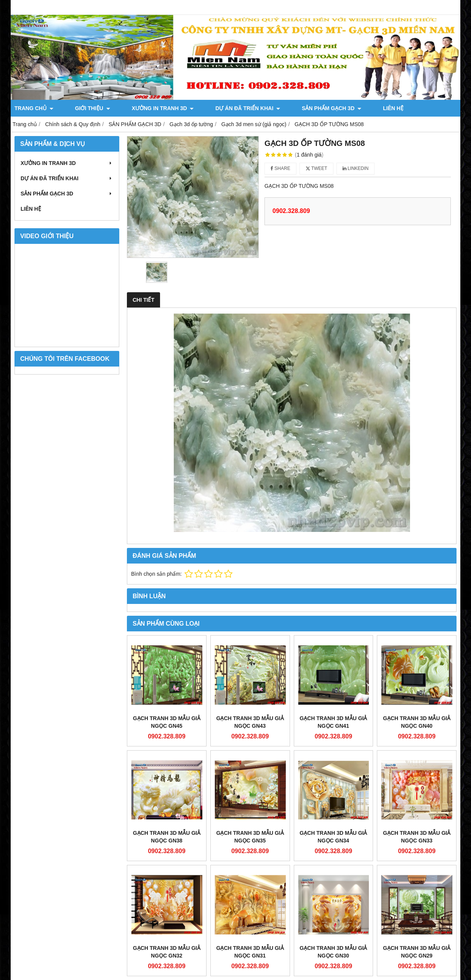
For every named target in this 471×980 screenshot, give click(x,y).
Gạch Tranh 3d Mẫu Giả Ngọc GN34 (333, 837)
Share (280, 168)
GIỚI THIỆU (78, 108)
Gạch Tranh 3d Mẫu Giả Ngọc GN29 (417, 952)
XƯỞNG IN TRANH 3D (135, 108)
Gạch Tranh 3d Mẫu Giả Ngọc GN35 (250, 837)
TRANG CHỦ (34, 108)
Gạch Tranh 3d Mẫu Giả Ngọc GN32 (167, 952)
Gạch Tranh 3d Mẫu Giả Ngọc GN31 (250, 952)
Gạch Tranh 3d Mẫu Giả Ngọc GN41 (333, 722)
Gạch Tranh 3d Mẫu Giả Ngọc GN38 (167, 837)
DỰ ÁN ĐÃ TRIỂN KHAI (206, 108)
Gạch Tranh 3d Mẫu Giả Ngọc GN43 (250, 722)
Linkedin (356, 168)
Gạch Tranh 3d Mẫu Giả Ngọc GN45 (167, 722)
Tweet (316, 168)
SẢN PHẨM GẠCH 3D (276, 108)
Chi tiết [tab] (143, 300)
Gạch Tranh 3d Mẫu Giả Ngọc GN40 (417, 722)
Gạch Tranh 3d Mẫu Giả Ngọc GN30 (333, 952)
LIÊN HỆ (323, 108)
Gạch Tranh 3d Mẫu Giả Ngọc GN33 (417, 837)
